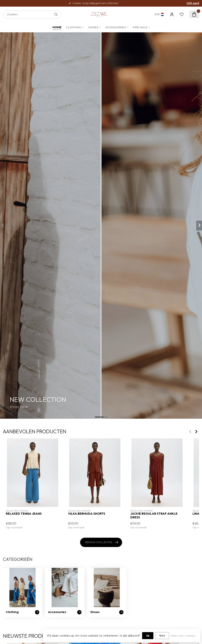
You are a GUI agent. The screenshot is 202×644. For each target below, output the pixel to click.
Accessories (116, 27)
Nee (162, 636)
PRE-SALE (140, 27)
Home (57, 27)
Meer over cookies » (184, 636)
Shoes (93, 27)
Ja (148, 636)
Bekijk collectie (102, 542)
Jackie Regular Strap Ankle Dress (154, 516)
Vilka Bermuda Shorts (87, 514)
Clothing (74, 27)
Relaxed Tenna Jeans (24, 514)
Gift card (193, 3)
